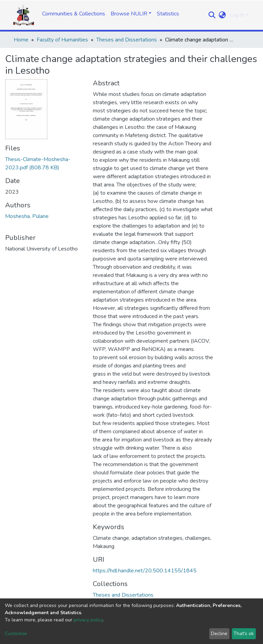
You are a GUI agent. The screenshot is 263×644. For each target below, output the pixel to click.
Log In (237, 15)
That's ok (244, 634)
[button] (222, 15)
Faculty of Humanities (62, 40)
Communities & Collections (74, 14)
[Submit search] (212, 15)
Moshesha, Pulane (27, 216)
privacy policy (88, 620)
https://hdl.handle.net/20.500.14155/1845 (145, 571)
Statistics (168, 14)
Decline (219, 634)
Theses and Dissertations (127, 40)
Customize (16, 634)
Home (21, 40)
